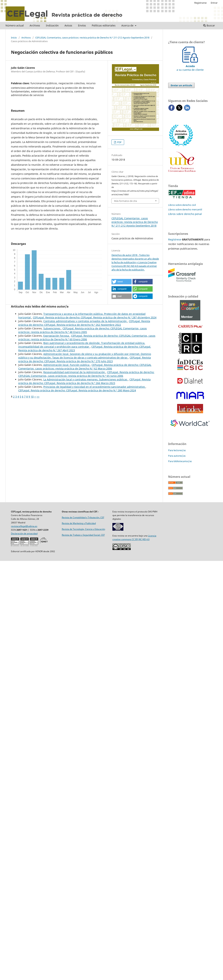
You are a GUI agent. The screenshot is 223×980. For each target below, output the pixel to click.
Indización (52, 25)
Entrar (214, 3)
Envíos (82, 25)
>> (38, 397)
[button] (122, 282)
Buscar (209, 25)
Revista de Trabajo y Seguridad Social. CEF (83, 535)
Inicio (14, 38)
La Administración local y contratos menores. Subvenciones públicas (86, 379)
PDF (119, 142)
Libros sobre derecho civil (182, 205)
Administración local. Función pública (67, 365)
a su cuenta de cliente (190, 66)
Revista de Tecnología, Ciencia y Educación (83, 529)
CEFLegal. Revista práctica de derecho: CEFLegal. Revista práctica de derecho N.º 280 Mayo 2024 (77, 390)
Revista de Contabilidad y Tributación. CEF (83, 517)
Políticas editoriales (104, 25)
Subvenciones (52, 328)
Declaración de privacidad (24, 533)
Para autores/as (177, 456)
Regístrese (175, 239)
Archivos (35, 25)
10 (32, 397)
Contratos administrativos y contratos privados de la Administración (85, 321)
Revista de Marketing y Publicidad (79, 523)
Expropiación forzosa (56, 336)
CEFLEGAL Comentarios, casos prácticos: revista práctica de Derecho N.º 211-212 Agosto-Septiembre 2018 (92, 38)
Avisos (68, 25)
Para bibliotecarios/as (180, 461)
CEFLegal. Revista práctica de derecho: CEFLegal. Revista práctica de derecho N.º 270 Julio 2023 (85, 359)
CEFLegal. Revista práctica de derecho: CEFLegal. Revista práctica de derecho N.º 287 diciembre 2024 (95, 317)
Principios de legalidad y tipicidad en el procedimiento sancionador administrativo (94, 387)
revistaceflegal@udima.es (24, 526)
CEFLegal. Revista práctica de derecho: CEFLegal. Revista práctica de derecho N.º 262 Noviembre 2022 (84, 323)
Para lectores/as (177, 450)
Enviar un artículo (181, 85)
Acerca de (128, 25)
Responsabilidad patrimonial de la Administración (74, 372)
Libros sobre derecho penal (185, 214)
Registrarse (200, 3)
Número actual (15, 25)
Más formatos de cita (125, 201)
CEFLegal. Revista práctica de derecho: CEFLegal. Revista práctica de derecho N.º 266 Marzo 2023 (84, 381)
